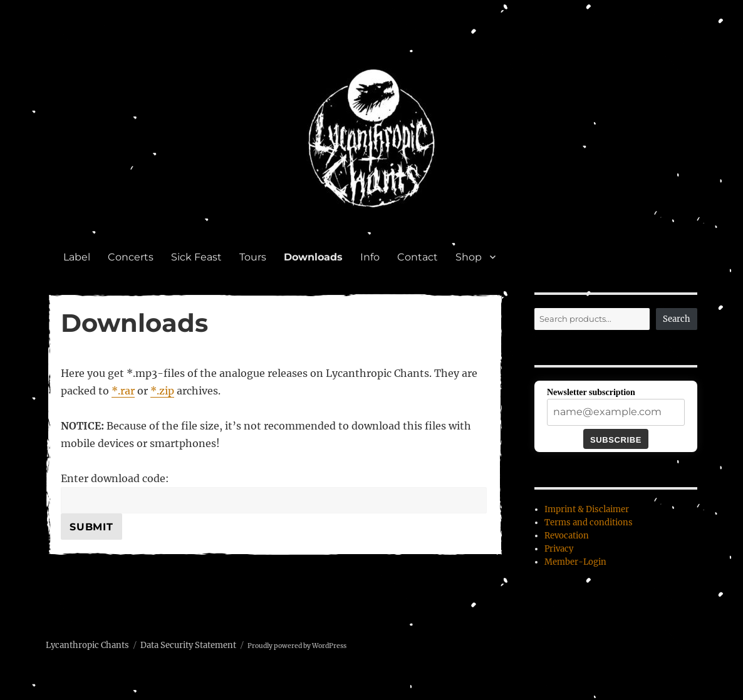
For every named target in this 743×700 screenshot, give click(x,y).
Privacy (559, 549)
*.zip (162, 391)
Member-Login (575, 562)
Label (77, 257)
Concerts (131, 257)
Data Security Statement (188, 645)
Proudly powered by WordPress (297, 646)
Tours (253, 257)
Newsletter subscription (591, 392)
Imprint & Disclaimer (587, 509)
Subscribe (616, 440)
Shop (469, 257)
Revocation (567, 536)
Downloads (313, 257)
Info (370, 257)
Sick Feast (196, 257)
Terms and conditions (589, 522)
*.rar (123, 391)
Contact (418, 257)
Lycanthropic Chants (87, 645)
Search (677, 319)
